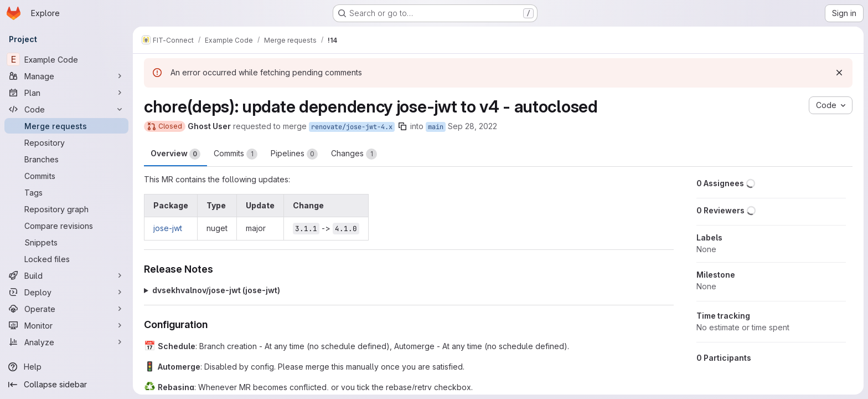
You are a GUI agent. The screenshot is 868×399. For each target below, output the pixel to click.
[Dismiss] (839, 73)
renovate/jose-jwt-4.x (352, 127)
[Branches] (66, 159)
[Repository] (66, 142)
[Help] (66, 367)
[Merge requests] (66, 126)
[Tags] (66, 192)
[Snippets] (66, 242)
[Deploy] (66, 292)
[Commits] (66, 176)
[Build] (66, 275)
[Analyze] (66, 342)
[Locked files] (66, 259)
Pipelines (294, 154)
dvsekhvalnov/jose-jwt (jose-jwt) (216, 290)
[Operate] (66, 309)
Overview (175, 154)
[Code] (66, 109)
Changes (354, 154)
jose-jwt (168, 228)
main (436, 127)
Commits (236, 154)
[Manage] (66, 76)
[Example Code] (66, 59)
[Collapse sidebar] (66, 385)
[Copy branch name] (402, 126)
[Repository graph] (66, 209)
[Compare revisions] (66, 226)
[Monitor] (66, 325)
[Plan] (66, 93)
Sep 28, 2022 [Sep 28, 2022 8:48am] (472, 126)
